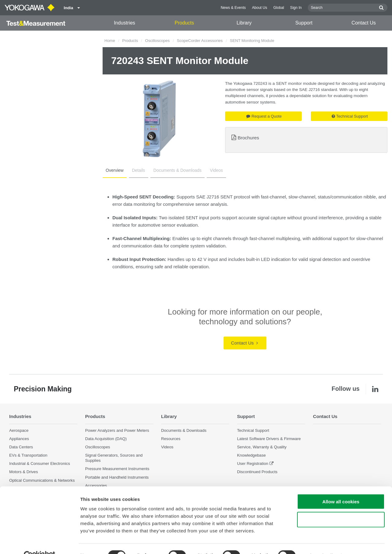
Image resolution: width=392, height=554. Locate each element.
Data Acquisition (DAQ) (106, 439)
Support (304, 23)
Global (279, 8)
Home (110, 41)
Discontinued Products (257, 472)
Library (244, 23)
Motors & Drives (24, 472)
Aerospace (19, 430)
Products (184, 23)
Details (137, 170)
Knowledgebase (251, 455)
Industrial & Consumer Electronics (40, 464)
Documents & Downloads (174, 170)
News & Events (233, 8)
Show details (321, 542)
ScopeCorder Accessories (200, 41)
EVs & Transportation (28, 455)
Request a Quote (264, 116)
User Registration (253, 464)
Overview (114, 170)
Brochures (248, 138)
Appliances (19, 439)
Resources (171, 439)
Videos (212, 170)
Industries (124, 23)
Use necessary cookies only (341, 506)
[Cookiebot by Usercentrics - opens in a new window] (40, 542)
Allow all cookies (341, 488)
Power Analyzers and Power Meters (117, 430)
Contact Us (364, 23)
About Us (260, 8)
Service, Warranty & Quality (262, 447)
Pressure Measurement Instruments (117, 469)
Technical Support (350, 116)
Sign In (296, 8)
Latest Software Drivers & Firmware (269, 439)
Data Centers (21, 447)
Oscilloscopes (157, 41)
